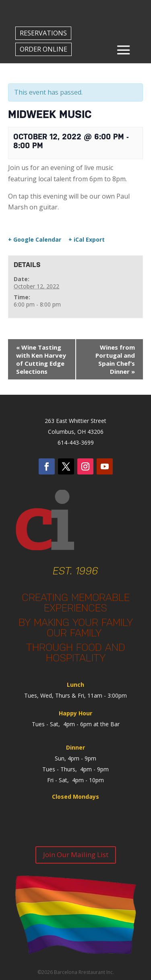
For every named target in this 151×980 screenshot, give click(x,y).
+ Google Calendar (35, 240)
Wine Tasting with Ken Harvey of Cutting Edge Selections (41, 359)
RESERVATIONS (43, 33)
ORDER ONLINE (43, 49)
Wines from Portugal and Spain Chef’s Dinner (115, 359)
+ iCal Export (87, 240)
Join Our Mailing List (76, 855)
